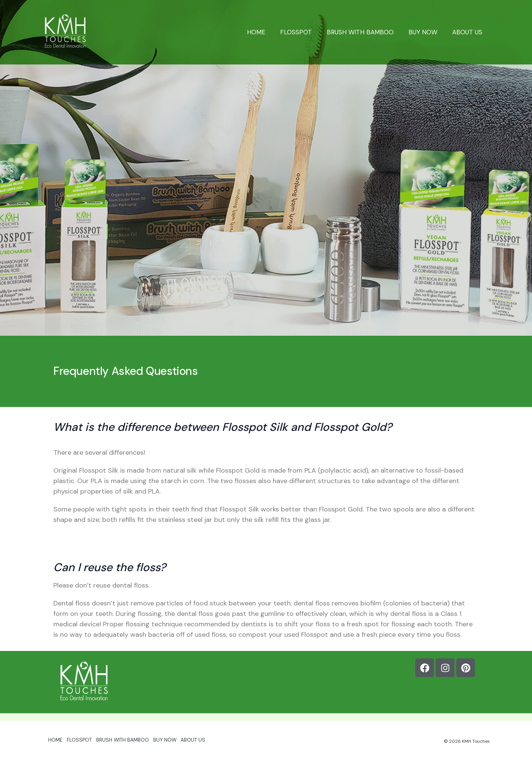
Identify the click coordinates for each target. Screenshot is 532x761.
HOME (266, 32)
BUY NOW (426, 32)
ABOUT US (468, 32)
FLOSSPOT (304, 32)
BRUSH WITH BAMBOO (366, 32)
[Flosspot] (65, 31)
